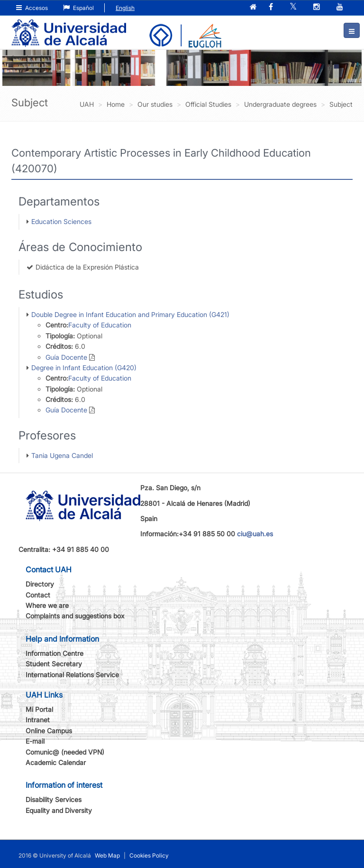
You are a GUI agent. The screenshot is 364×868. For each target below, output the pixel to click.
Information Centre (55, 653)
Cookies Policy (149, 855)
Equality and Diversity (59, 810)
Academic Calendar (56, 762)
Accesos (32, 8)
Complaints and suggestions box (75, 616)
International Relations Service (72, 675)
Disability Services (54, 799)
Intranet (38, 720)
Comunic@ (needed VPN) (65, 752)
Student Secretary (54, 664)
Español (78, 8)
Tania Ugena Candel (62, 455)
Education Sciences (61, 221)
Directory (40, 584)
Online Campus (49, 731)
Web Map (107, 855)
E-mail (35, 741)
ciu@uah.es (255, 534)
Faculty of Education (100, 325)
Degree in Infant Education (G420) (84, 368)
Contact (38, 595)
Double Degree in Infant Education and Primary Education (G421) (130, 314)
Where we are (47, 605)
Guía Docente (66, 357)
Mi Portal (39, 709)
